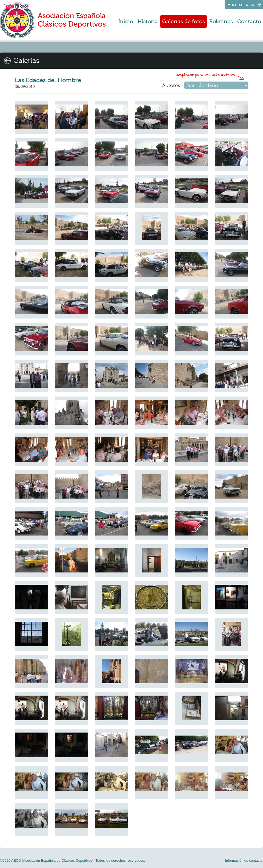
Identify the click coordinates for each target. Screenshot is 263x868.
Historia (148, 21)
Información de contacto (244, 860)
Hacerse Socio (241, 5)
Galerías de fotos (184, 21)
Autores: (172, 85)
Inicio (126, 21)
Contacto (249, 21)
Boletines (221, 21)
